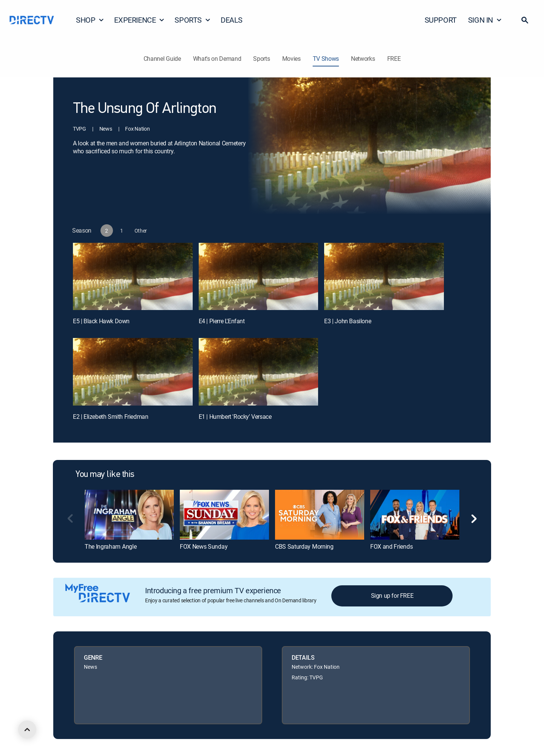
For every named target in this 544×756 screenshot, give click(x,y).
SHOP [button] (90, 20)
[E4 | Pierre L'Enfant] (259, 276)
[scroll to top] (27, 730)
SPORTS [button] (193, 20)
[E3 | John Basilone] (384, 276)
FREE (394, 59)
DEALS (232, 20)
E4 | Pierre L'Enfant (222, 321)
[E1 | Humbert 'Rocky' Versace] (259, 372)
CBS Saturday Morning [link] (304, 546)
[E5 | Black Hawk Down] (133, 276)
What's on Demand (217, 59)
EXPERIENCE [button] (139, 20)
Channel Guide (162, 59)
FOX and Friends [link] (391, 546)
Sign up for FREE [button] (392, 596)
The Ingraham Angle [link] (110, 546)
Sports (261, 59)
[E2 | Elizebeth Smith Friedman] (133, 372)
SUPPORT (441, 20)
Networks (363, 59)
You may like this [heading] (105, 475)
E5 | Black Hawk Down (101, 321)
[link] (129, 515)
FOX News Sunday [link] (204, 546)
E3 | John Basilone (348, 321)
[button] (525, 20)
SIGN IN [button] (485, 20)
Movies (291, 59)
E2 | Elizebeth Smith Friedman (110, 417)
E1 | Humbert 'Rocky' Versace (235, 417)
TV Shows (326, 59)
